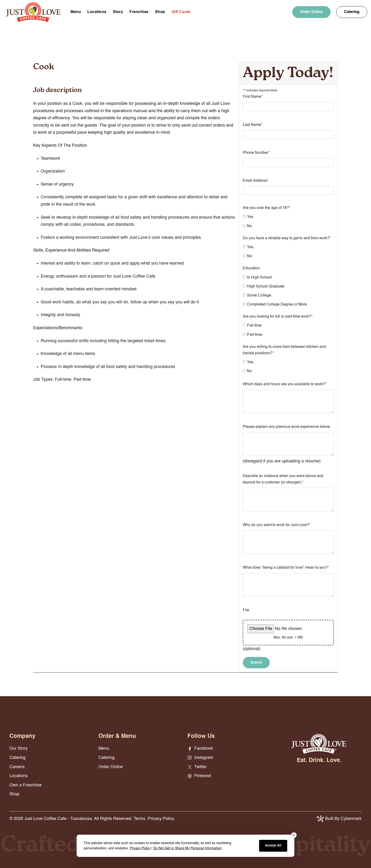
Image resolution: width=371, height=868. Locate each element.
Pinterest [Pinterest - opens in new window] (199, 776)
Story (118, 12)
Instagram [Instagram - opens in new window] (200, 758)
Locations (97, 12)
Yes (250, 217)
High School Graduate (266, 287)
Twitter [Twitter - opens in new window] (197, 767)
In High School (259, 278)
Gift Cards (181, 12)
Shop (160, 12)
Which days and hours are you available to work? (285, 384)
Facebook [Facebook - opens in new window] (200, 748)
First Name (253, 97)
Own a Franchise (26, 785)
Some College (259, 296)
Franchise (139, 12)
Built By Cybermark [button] (339, 819)
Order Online (311, 12)
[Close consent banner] (294, 835)
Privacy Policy (140, 848)
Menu (76, 12)
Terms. (140, 819)
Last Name (253, 125)
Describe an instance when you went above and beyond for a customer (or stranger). (283, 479)
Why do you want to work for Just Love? (277, 525)
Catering (352, 12)
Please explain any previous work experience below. (287, 427)
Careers (17, 767)
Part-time (255, 335)
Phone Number (256, 153)
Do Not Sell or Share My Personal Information (188, 848)
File (246, 610)
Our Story (19, 748)
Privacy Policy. (161, 819)
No (250, 226)
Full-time (254, 326)
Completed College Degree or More (277, 305)
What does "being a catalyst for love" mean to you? (286, 568)
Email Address (256, 181)
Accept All (273, 846)
